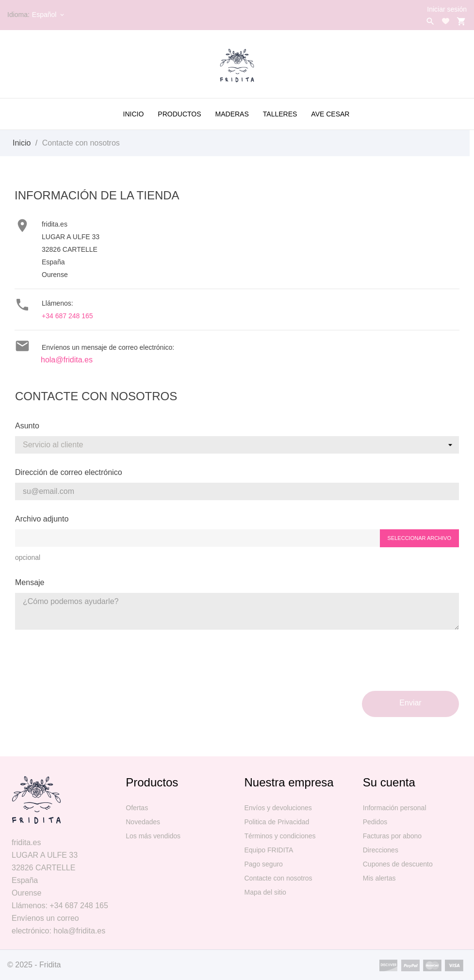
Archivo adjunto (42, 519)
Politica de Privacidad (277, 822)
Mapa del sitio (265, 892)
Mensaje (30, 582)
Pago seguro (264, 864)
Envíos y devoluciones (278, 808)
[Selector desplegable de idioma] (49, 15)
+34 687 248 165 (67, 316)
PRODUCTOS (179, 114)
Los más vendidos (153, 836)
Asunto (27, 426)
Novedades (143, 822)
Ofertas (137, 808)
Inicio (134, 114)
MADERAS (232, 114)
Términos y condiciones (280, 836)
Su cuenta (389, 782)
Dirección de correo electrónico (69, 472)
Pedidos (375, 822)
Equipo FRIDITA (269, 850)
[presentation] (385, 664)
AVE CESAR (330, 114)
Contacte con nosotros (278, 878)
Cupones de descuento (398, 864)
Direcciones (381, 850)
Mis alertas (379, 878)
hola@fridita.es (67, 360)
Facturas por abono (392, 836)
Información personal (395, 808)
